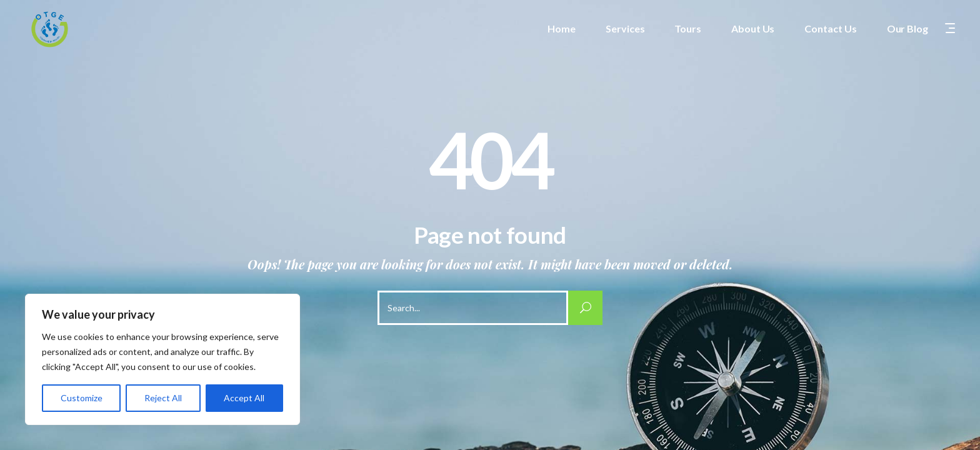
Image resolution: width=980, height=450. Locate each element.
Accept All (244, 398)
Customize (82, 398)
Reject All (163, 398)
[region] (162, 359)
